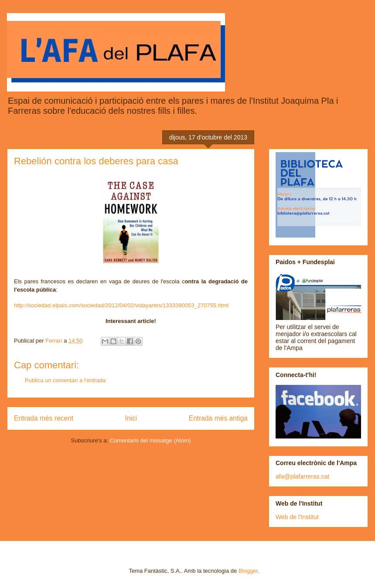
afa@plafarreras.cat (302, 476)
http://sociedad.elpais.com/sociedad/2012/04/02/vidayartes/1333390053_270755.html (121, 305)
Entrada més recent (44, 418)
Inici (131, 418)
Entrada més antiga (218, 418)
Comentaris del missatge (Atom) (150, 440)
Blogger (248, 571)
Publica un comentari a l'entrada (65, 380)
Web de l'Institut (297, 517)
